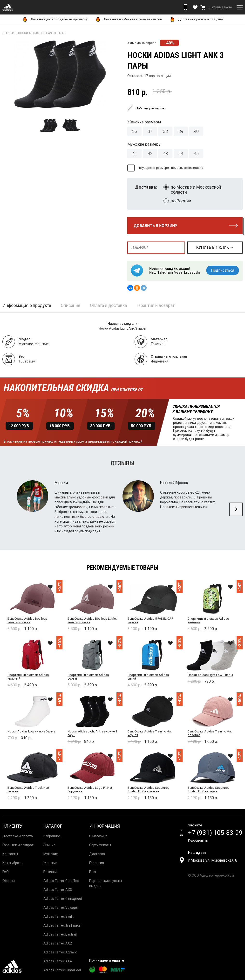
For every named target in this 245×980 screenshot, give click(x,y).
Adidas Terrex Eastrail (60, 934)
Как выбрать (13, 863)
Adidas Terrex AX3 (58, 890)
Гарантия (97, 863)
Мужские (51, 854)
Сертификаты (100, 845)
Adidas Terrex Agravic (60, 952)
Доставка (97, 854)
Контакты (10, 854)
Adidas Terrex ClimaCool (62, 970)
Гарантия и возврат (156, 305)
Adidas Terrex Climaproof (63, 899)
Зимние (49, 845)
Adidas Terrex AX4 (58, 961)
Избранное (52, 836)
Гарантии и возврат (18, 845)
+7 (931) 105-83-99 (215, 833)
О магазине (98, 836)
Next (236, 509)
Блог (93, 872)
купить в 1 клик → (215, 247)
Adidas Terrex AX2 (58, 943)
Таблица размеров (150, 108)
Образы (9, 881)
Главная (9, 33)
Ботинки (50, 872)
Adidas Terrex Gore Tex (61, 881)
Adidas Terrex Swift (58, 916)
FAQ (6, 872)
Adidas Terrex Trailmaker (63, 925)
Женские (51, 863)
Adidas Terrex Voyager (61, 908)
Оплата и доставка (108, 305)
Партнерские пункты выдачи (105, 883)
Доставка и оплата (18, 836)
